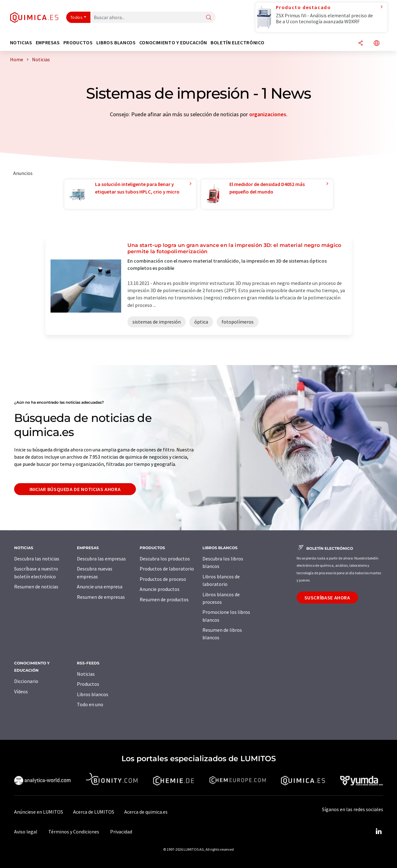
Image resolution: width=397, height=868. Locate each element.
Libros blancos (93, 694)
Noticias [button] (21, 43)
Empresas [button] (48, 43)
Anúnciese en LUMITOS (39, 812)
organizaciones (268, 114)
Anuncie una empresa (100, 587)
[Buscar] (209, 18)
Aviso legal (26, 832)
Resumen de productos (164, 599)
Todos (77, 17)
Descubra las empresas (101, 559)
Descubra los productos (165, 559)
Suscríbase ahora (327, 598)
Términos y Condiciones (74, 832)
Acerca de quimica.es (146, 812)
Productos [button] (78, 43)
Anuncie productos (160, 589)
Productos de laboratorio (167, 569)
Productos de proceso (163, 579)
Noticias (86, 674)
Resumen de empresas (101, 597)
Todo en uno (90, 704)
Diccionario (26, 681)
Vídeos (21, 691)
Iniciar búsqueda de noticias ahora (75, 489)
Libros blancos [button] (116, 43)
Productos (88, 684)
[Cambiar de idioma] (377, 44)
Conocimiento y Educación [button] (173, 43)
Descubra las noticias (37, 559)
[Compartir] (361, 44)
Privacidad (121, 832)
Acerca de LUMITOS (94, 812)
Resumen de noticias (36, 587)
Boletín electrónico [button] (237, 43)
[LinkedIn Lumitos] (379, 832)
